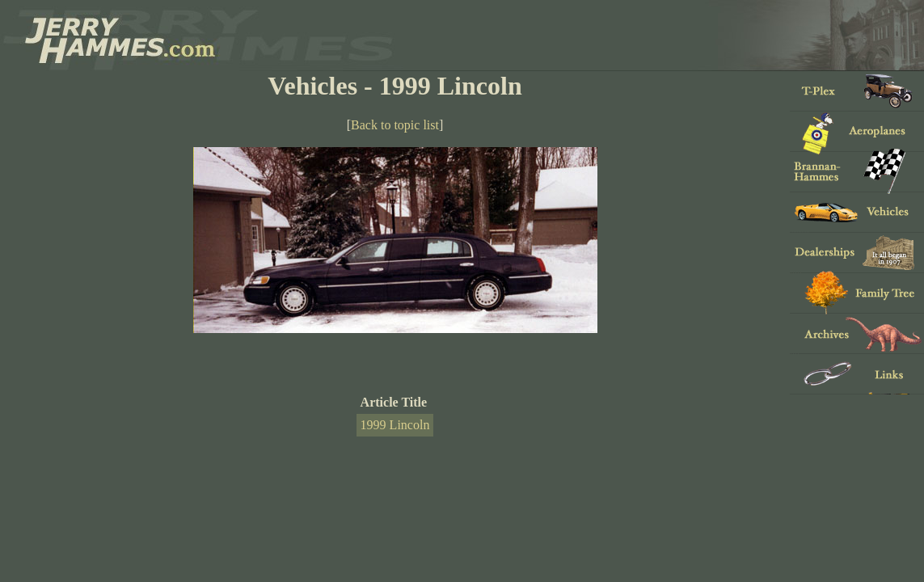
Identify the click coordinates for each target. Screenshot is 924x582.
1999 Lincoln (395, 425)
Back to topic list (395, 125)
